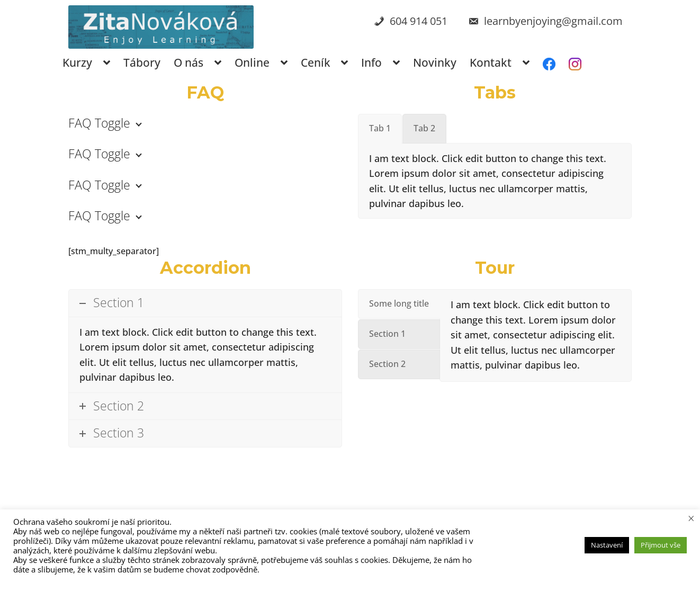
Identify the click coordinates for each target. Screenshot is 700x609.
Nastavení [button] (607, 545)
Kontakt (491, 62)
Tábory (142, 62)
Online (252, 62)
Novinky (435, 62)
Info (371, 62)
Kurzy (77, 62)
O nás (189, 62)
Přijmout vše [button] (661, 545)
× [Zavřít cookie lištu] (691, 518)
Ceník (316, 62)
